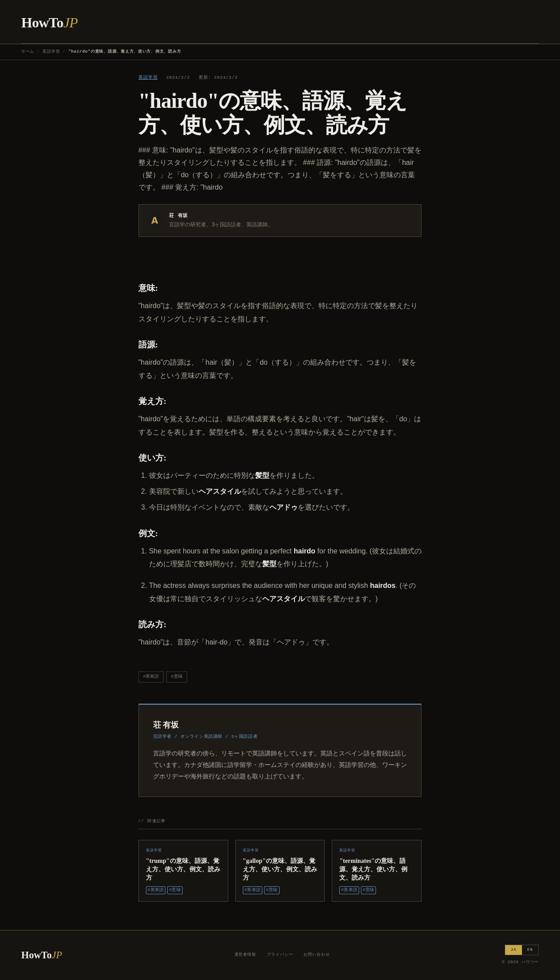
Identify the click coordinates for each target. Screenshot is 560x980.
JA (513, 950)
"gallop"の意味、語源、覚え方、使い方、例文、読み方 (280, 869)
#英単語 (151, 677)
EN (530, 950)
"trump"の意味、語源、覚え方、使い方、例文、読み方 (183, 869)
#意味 (177, 677)
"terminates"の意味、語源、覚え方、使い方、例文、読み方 (373, 869)
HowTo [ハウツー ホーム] (50, 23)
